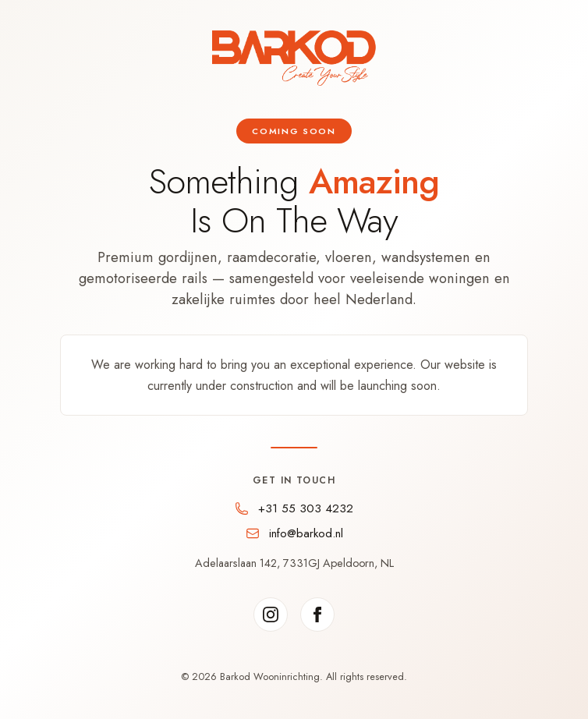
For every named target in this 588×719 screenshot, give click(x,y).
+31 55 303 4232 (306, 508)
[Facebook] (317, 615)
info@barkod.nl (306, 533)
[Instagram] (271, 615)
